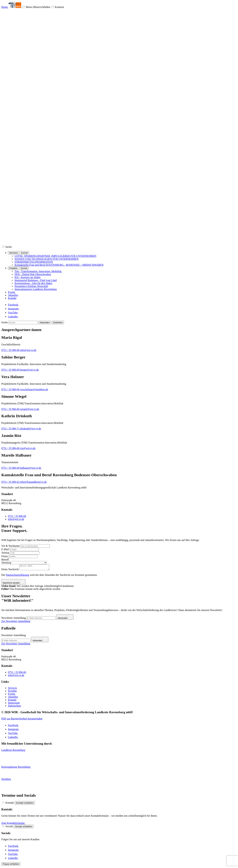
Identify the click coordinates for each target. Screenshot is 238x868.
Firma (4, 556)
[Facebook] (15, 305)
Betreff (5, 560)
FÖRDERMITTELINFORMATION (34, 262)
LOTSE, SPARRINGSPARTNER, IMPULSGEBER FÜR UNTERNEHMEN (55, 256)
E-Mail (5, 549)
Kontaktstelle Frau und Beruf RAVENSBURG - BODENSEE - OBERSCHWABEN (59, 265)
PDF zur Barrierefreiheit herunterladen (22, 720)
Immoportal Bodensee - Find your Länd (36, 280)
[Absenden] (45, 323)
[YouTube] (15, 313)
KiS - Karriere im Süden (27, 277)
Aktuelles (13, 295)
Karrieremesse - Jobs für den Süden (33, 283)
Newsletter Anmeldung (14, 636)
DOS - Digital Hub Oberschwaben (33, 274)
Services (13, 253)
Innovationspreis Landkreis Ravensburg (36, 289)
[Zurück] (24, 253)
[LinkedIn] (15, 317)
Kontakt (12, 298)
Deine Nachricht (10, 570)
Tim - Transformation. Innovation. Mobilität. (38, 271)
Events (12, 292)
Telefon (5, 553)
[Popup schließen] (11, 865)
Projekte (13, 268)
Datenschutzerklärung (17, 576)
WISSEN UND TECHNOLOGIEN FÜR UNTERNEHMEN (47, 259)
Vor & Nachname (11, 546)
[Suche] (10, 247)
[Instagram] (15, 309)
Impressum (14, 704)
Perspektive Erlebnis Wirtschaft (31, 286)
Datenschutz (14, 707)
